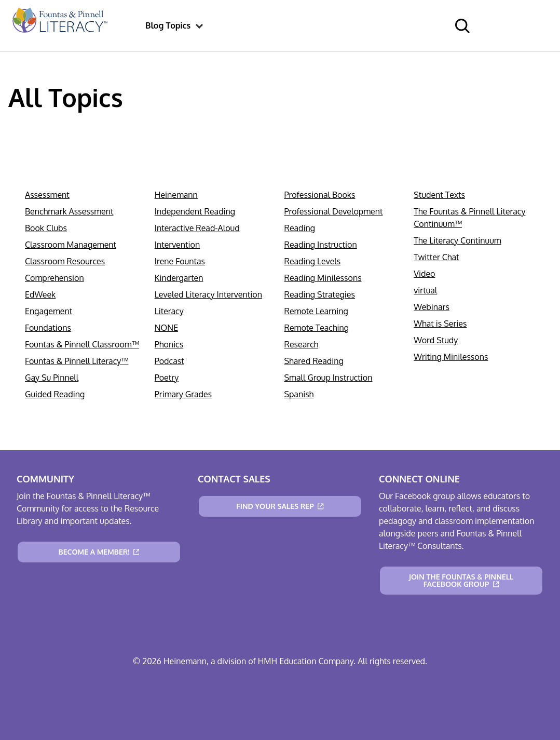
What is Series (440, 324)
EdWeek (40, 294)
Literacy (169, 311)
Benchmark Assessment (69, 211)
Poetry (167, 378)
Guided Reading (55, 394)
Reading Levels (313, 261)
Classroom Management (71, 245)
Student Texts (439, 195)
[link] (59, 25)
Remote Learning (316, 311)
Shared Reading (314, 361)
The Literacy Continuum (457, 240)
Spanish (299, 394)
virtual (425, 290)
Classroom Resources (65, 261)
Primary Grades (183, 394)
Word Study (436, 340)
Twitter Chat (436, 257)
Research (302, 344)
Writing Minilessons (451, 357)
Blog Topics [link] (168, 25)
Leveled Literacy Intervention (208, 294)
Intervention (177, 245)
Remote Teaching (317, 328)
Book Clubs (46, 228)
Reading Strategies (320, 294)
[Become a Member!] (99, 552)
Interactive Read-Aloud (197, 228)
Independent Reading (195, 211)
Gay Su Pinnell (52, 378)
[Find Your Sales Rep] (280, 506)
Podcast (169, 361)
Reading (300, 228)
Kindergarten (179, 278)
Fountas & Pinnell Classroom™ (82, 344)
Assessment (47, 195)
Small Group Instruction (329, 378)
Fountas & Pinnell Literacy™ (77, 361)
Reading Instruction (321, 245)
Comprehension (54, 278)
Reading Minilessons (323, 278)
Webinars (432, 307)
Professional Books (320, 195)
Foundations (48, 328)
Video (424, 274)
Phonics (169, 344)
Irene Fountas (180, 261)
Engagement (49, 311)
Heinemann (176, 195)
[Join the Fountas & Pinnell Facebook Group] (461, 581)
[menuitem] (59, 25)
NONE (166, 328)
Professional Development (334, 211)
